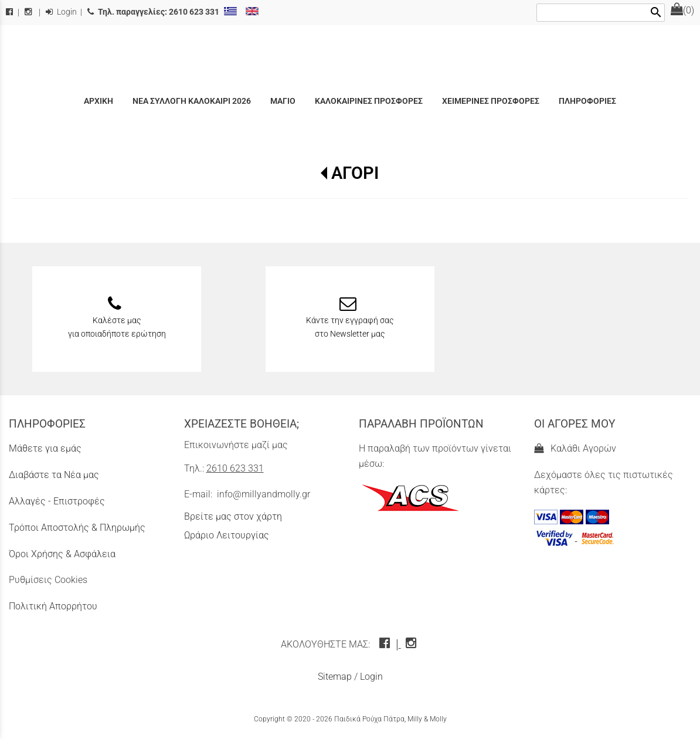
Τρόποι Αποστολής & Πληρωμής (77, 528)
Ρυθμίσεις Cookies (48, 580)
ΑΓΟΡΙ (355, 173)
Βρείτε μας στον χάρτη (233, 516)
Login (61, 12)
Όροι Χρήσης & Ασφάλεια (62, 554)
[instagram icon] (412, 644)
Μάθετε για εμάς (45, 448)
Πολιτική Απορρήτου (53, 606)
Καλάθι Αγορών (575, 448)
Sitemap (335, 677)
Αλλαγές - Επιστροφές (57, 501)
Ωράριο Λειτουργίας (227, 535)
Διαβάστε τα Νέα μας (54, 475)
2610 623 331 (235, 468)
